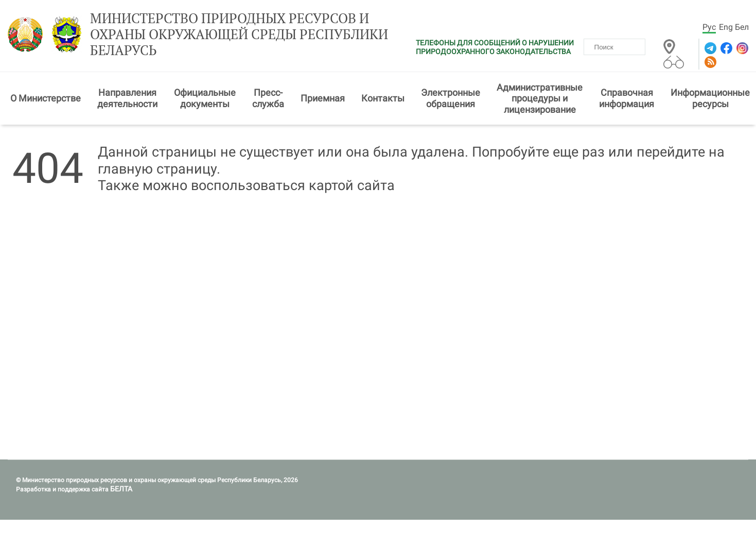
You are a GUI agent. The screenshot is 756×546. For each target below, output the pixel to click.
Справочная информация (627, 98)
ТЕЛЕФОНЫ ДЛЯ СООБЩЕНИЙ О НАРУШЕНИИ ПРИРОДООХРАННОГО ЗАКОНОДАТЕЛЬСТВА (495, 47)
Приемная (323, 98)
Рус (709, 27)
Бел (742, 27)
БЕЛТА (121, 489)
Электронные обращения (451, 98)
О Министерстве (46, 98)
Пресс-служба (268, 98)
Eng (726, 27)
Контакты (383, 98)
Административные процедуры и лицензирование (540, 98)
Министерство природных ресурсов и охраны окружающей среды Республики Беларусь (239, 35)
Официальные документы (205, 98)
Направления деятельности (127, 98)
